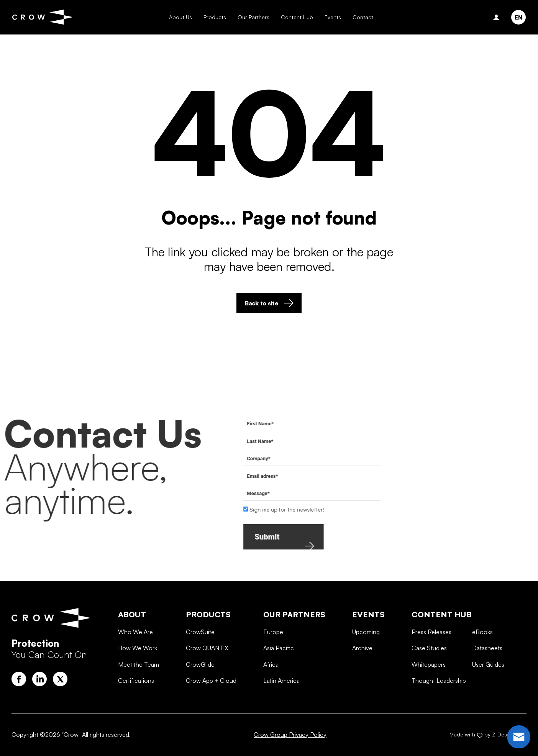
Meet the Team (139, 696)
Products (214, 17)
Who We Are (135, 664)
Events (332, 17)
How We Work (138, 680)
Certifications (136, 712)
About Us (180, 17)
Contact (362, 17)
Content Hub (297, 17)
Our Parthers (253, 17)
